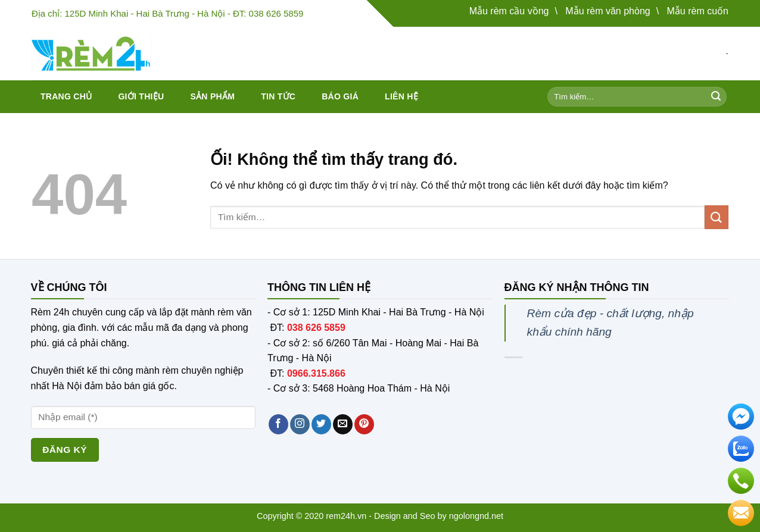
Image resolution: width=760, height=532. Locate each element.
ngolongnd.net (476, 516)
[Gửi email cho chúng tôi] (343, 424)
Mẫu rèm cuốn (698, 11)
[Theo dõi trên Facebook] (278, 424)
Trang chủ (66, 96)
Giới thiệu (141, 96)
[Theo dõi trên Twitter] (321, 424)
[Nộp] (716, 97)
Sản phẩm (212, 96)
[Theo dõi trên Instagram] (300, 424)
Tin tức (278, 96)
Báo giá (340, 96)
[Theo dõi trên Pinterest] (364, 424)
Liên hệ (401, 96)
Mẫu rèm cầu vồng (509, 11)
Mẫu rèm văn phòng (608, 11)
